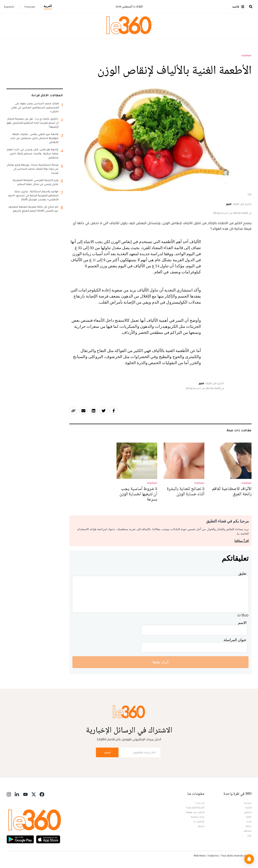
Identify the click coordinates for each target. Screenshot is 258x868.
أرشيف (201, 826)
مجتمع (248, 812)
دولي (249, 835)
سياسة (248, 803)
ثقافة (249, 817)
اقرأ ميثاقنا (242, 541)
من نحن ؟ (200, 803)
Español (9, 7)
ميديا (249, 821)
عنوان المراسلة (235, 640)
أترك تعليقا (161, 662)
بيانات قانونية (198, 817)
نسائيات (246, 55)
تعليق (242, 573)
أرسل (107, 752)
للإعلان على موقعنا (195, 812)
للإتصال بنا (199, 821)
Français (30, 7)
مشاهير (248, 831)
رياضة (249, 826)
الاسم (242, 623)
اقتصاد (248, 807)
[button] (249, 859)
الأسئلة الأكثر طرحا (195, 807)
